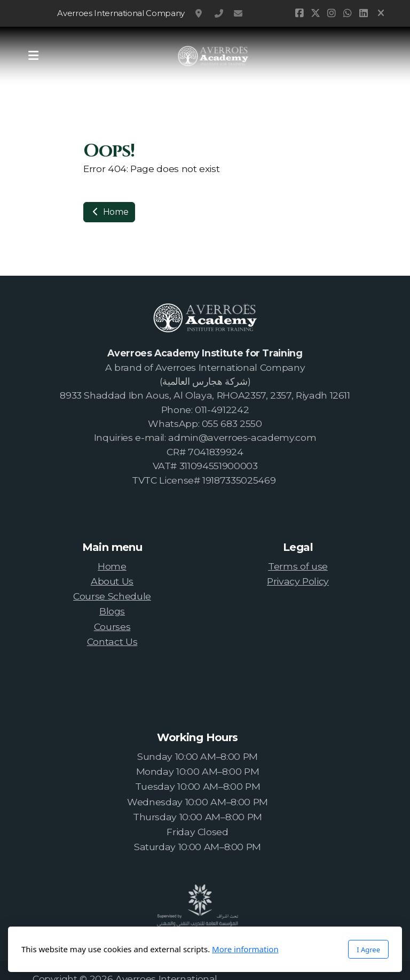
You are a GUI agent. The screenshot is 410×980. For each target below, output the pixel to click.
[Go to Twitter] (315, 13)
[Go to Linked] (363, 13)
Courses (112, 627)
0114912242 (219, 13)
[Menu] (33, 56)
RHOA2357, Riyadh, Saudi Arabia (200, 13)
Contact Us (112, 641)
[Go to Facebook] (299, 13)
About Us (112, 581)
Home (109, 212)
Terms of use (298, 566)
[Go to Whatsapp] (347, 13)
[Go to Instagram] (331, 13)
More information (245, 949)
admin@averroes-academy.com (238, 13)
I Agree (368, 950)
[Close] (381, 13)
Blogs (112, 611)
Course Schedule (112, 596)
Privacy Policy (298, 581)
